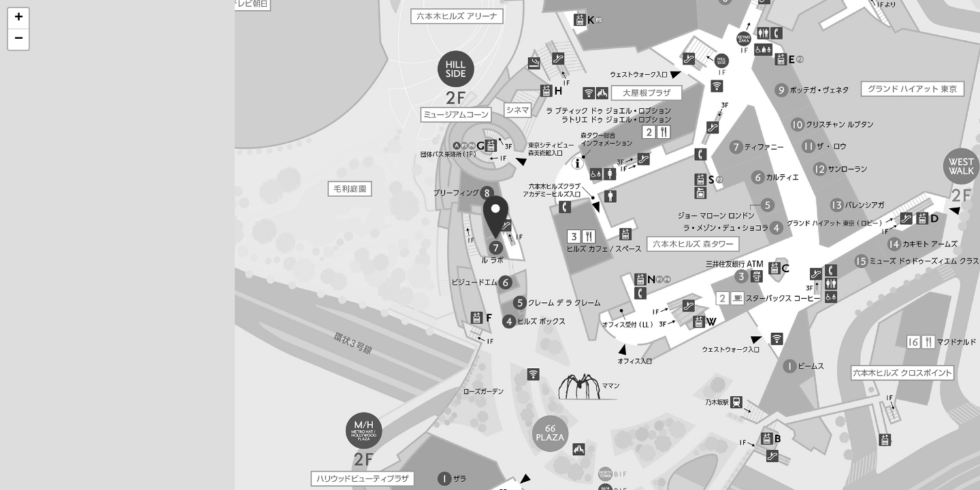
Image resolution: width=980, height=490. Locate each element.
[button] (18, 19)
